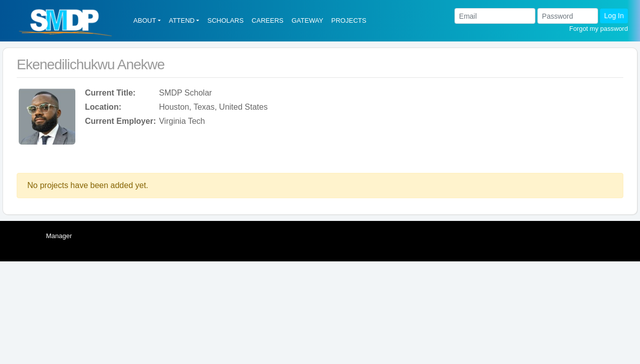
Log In (614, 16)
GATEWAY (308, 20)
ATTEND (182, 20)
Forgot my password (599, 29)
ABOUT (145, 20)
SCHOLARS (225, 20)
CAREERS (268, 20)
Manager (59, 236)
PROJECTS (349, 20)
